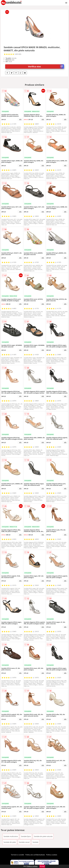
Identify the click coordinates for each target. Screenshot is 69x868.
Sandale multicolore (11, 836)
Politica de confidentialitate (35, 855)
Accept (42, 866)
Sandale (35, 842)
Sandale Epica (26, 836)
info (20, 119)
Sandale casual (24, 842)
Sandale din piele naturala (43, 836)
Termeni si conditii (18, 855)
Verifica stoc (46, 66)
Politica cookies (52, 855)
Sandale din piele (10, 842)
